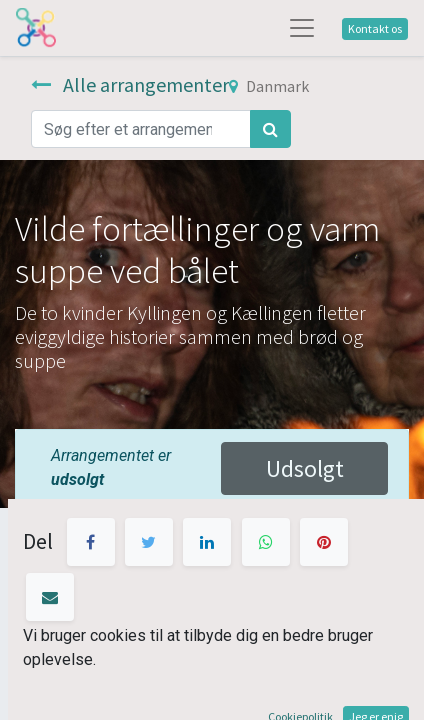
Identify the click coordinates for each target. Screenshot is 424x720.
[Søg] (270, 129)
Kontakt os (375, 28)
